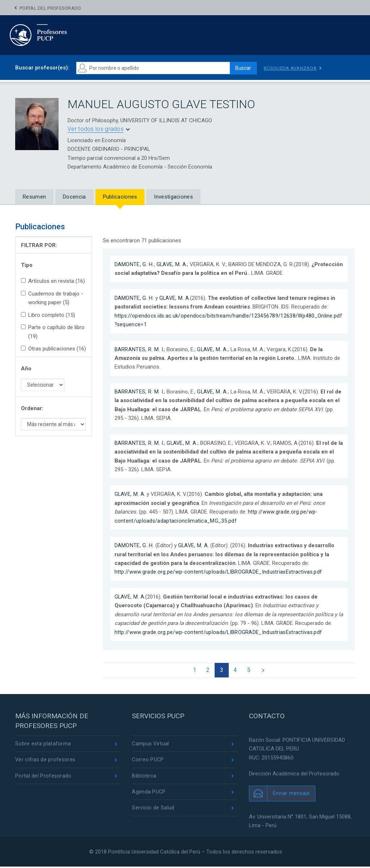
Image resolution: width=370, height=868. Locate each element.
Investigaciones (173, 197)
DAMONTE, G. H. (134, 264)
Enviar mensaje (291, 795)
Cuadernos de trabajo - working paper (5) (52, 298)
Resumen (34, 197)
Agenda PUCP (149, 795)
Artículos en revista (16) (53, 281)
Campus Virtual (151, 745)
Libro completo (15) (48, 315)
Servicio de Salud (153, 811)
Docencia (74, 197)
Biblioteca (144, 778)
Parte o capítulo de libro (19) (53, 332)
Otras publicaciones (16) (53, 349)
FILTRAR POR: (39, 245)
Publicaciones (120, 197)
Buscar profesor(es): (42, 68)
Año (26, 369)
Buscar (241, 68)
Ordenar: (32, 408)
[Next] (266, 671)
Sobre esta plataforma (43, 745)
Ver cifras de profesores (46, 762)
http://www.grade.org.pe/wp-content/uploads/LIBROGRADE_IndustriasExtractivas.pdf (220, 572)
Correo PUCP (148, 762)
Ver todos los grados (96, 129)
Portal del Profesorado (50, 8)
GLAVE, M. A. (172, 264)
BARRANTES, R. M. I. (139, 349)
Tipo (27, 265)
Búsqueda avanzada (292, 68)
